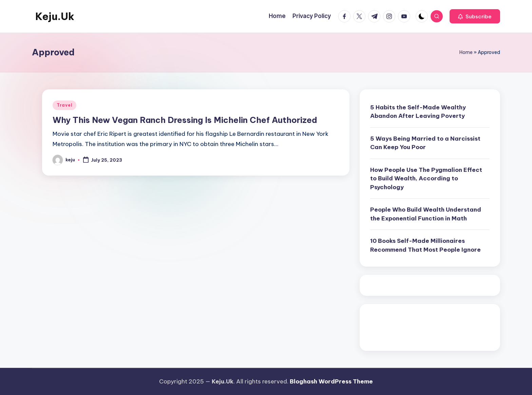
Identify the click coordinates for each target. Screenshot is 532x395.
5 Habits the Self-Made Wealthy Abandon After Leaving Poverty (418, 112)
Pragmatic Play (392, 325)
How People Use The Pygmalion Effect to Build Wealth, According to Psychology (426, 178)
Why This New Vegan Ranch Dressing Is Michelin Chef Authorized (185, 120)
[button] (475, 16)
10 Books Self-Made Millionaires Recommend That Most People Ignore (425, 245)
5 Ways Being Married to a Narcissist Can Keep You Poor (425, 143)
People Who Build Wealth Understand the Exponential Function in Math (426, 214)
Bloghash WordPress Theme (331, 381)
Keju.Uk (55, 16)
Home (466, 52)
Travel (64, 105)
